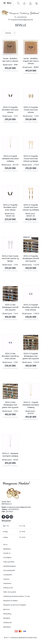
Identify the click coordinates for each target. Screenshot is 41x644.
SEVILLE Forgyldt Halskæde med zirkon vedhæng (10, 159)
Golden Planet (32, 638)
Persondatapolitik (9, 570)
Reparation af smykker (10, 601)
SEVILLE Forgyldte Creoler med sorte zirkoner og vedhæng (31, 207)
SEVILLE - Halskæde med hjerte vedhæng (10, 455)
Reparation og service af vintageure (15, 605)
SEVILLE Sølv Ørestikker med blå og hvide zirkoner (10, 356)
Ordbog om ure (8, 588)
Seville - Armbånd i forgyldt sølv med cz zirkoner (31, 61)
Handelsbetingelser (10, 566)
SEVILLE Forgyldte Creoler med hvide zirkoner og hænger (31, 159)
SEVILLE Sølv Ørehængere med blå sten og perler (10, 307)
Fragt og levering (9, 562)
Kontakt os (7, 553)
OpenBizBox (22, 638)
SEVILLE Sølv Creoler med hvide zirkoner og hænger (10, 259)
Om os (5, 544)
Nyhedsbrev (7, 549)
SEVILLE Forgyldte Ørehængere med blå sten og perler (31, 259)
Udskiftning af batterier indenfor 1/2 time (17, 596)
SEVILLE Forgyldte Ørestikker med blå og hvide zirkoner (31, 307)
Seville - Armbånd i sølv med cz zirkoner (10, 60)
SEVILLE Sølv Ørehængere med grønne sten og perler (10, 405)
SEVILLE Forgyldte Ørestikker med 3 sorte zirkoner (10, 207)
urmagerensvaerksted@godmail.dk (22, 20)
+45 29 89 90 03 (22, 17)
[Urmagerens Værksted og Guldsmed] (20, 12)
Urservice (6, 579)
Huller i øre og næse (10, 592)
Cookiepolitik (8, 575)
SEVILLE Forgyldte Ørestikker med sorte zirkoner (10, 110)
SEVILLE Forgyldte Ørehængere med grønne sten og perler (31, 356)
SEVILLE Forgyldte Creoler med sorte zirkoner (31, 110)
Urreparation (7, 583)
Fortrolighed (7, 557)
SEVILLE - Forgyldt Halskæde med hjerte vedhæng (31, 405)
